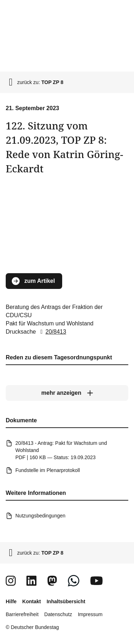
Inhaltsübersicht (66, 601)
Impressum (90, 614)
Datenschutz (58, 614)
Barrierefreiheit (22, 614)
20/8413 (52, 332)
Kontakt (31, 601)
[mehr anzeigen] (67, 393)
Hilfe (11, 601)
